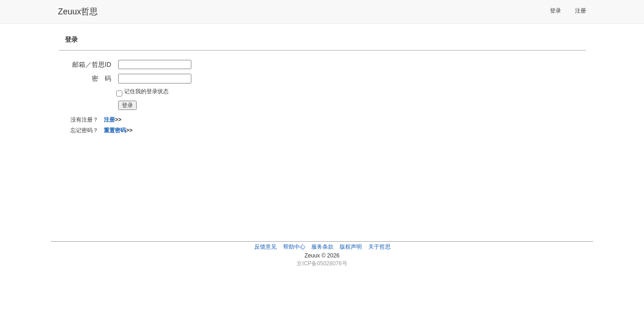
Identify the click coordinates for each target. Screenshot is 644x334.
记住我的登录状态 (146, 91)
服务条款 (322, 247)
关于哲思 (379, 247)
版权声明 (351, 247)
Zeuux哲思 (78, 12)
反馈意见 (265, 247)
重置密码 (115, 130)
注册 (581, 11)
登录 (556, 11)
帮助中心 (294, 247)
